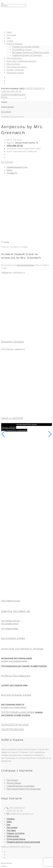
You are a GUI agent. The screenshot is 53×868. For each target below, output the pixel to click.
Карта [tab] (9, 170)
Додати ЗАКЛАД (9, 427)
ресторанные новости (13, 704)
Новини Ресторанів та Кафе (26, 46)
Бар (8, 38)
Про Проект (12, 780)
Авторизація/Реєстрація (27, 424)
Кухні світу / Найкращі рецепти (22, 61)
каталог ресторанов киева (14, 661)
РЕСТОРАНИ (6, 112)
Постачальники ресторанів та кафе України (24, 666)
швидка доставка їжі (16, 611)
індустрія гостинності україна (22, 649)
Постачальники (14, 58)
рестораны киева (10, 628)
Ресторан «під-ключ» (17, 67)
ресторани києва (13, 638)
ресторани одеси (10, 623)
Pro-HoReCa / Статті (22, 49)
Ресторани (12, 827)
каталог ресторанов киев (14, 685)
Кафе (9, 32)
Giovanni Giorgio (13, 342)
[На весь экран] (5, 863)
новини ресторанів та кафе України (22, 714)
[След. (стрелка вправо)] (5, 866)
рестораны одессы (10, 621)
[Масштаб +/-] (2, 863)
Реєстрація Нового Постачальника (24, 789)
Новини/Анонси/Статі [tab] (17, 167)
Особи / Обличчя (15, 70)
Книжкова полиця (15, 73)
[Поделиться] (8, 863)
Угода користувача (16, 839)
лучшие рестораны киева (14, 707)
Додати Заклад (14, 783)
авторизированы (25, 265)
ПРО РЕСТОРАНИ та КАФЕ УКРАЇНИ (18, 712)
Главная (4, 102)
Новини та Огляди (16, 833)
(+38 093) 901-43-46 (11, 91)
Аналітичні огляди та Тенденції (27, 55)
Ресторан (11, 35)
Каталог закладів (7, 107)
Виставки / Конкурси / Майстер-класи (31, 52)
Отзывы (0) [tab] (12, 173)
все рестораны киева (16, 695)
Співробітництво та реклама (21, 786)
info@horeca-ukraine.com (13, 94)
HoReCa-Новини (14, 44)
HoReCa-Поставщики (16, 676)
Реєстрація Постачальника (14, 430)
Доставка (11, 830)
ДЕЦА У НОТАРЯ (12, 418)
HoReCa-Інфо (13, 836)
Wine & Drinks (13, 64)
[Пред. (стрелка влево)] (2, 866)
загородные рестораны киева (16, 658)
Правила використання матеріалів (23, 842)
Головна (11, 819)
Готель (10, 41)
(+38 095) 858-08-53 (34, 88)
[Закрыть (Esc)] (11, 863)
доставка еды (11, 601)
